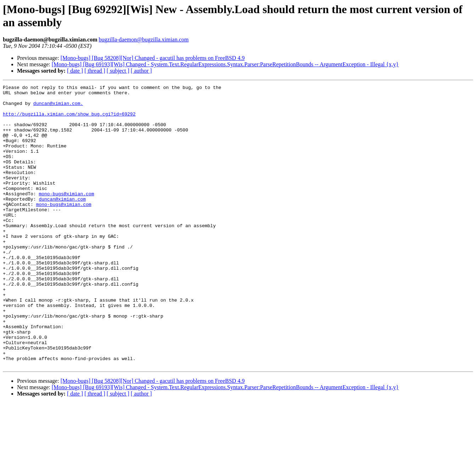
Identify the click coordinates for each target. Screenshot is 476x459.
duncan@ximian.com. (58, 107)
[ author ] (141, 71)
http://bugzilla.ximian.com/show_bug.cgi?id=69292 (69, 120)
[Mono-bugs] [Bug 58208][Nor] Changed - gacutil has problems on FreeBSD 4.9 (153, 58)
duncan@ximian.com (62, 222)
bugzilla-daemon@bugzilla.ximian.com (144, 40)
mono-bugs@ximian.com (66, 216)
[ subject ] (118, 71)
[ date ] (75, 71)
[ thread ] (95, 71)
